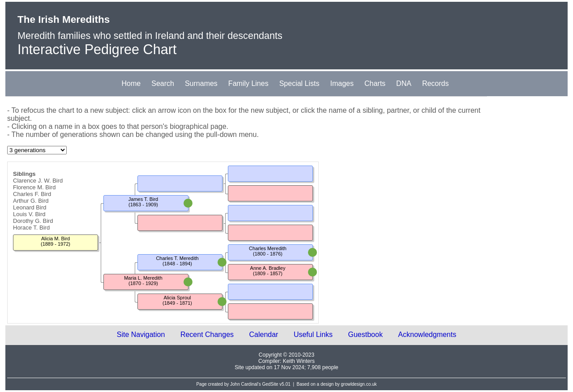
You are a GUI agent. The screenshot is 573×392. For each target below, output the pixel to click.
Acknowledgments (427, 334)
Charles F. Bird (32, 194)
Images (342, 83)
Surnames (201, 83)
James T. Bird (143, 199)
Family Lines (248, 83)
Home (131, 83)
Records (436, 83)
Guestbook (366, 334)
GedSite (270, 384)
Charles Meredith (268, 248)
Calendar (264, 334)
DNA (404, 83)
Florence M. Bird (34, 187)
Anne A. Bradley (268, 268)
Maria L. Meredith (143, 278)
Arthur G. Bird (31, 201)
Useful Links (313, 334)
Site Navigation (141, 334)
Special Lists (299, 83)
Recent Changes (207, 334)
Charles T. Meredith (177, 258)
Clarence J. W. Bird (38, 181)
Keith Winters (299, 361)
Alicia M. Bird (56, 239)
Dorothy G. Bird (33, 221)
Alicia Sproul (177, 298)
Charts (375, 83)
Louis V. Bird (29, 214)
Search (163, 83)
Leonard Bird (30, 207)
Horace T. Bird (31, 228)
